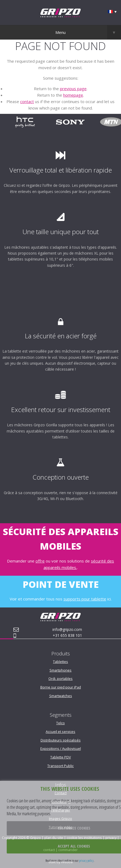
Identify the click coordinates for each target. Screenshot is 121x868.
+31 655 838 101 (67, 635)
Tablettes (60, 662)
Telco (60, 723)
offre (40, 561)
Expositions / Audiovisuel (61, 748)
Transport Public (60, 766)
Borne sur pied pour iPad (61, 687)
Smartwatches (61, 696)
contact (27, 101)
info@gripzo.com (67, 629)
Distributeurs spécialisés (61, 740)
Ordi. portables (60, 679)
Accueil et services (60, 732)
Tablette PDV (61, 757)
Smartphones (60, 670)
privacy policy (86, 860)
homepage (73, 95)
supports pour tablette (85, 599)
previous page (73, 89)
